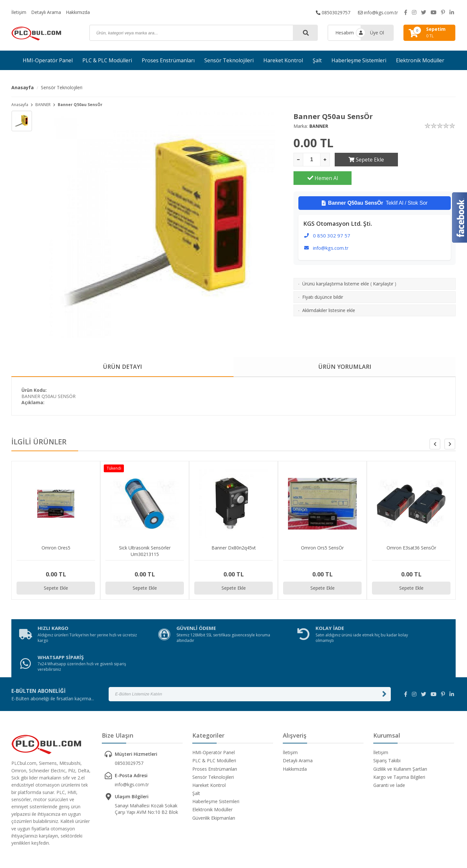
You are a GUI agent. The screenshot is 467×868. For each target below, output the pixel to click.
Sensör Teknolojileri (229, 60)
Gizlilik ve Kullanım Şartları (400, 740)
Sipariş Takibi (387, 732)
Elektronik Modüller (420, 60)
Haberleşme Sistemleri (359, 60)
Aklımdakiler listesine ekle (329, 292)
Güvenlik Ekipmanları (214, 789)
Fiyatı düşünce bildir (323, 278)
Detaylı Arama (46, 12)
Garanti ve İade (389, 757)
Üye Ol (377, 33)
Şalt (317, 60)
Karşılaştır (383, 265)
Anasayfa (23, 87)
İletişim (19, 12)
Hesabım (345, 33)
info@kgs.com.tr (378, 12)
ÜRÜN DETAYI (122, 367)
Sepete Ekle (364, 160)
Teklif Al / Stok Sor (375, 185)
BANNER (43, 105)
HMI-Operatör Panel (48, 60)
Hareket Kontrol (283, 60)
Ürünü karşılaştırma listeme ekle (336, 265)
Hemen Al (427, 160)
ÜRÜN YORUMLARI (345, 367)
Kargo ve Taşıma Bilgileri (399, 748)
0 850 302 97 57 (332, 217)
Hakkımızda (78, 12)
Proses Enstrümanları (168, 60)
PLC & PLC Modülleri (107, 60)
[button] (450, 444)
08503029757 (333, 12)
